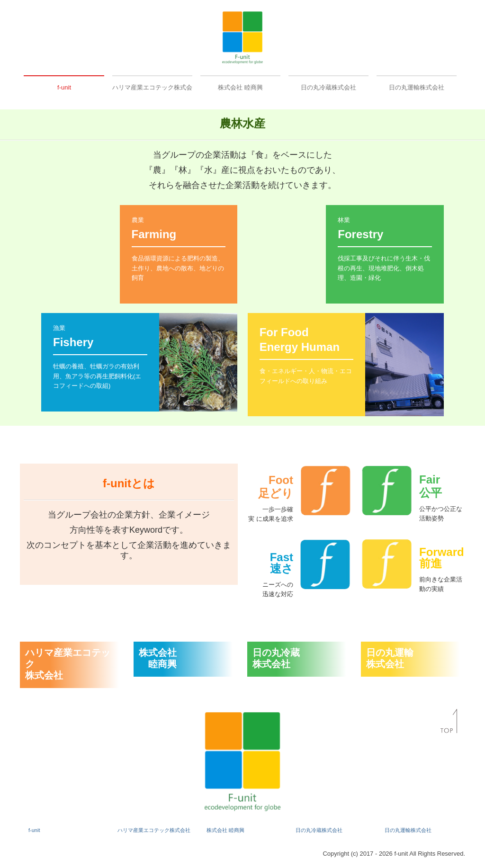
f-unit (64, 87)
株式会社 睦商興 (240, 87)
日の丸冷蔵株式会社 (328, 87)
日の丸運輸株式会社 (417, 87)
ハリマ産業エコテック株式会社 (152, 87)
